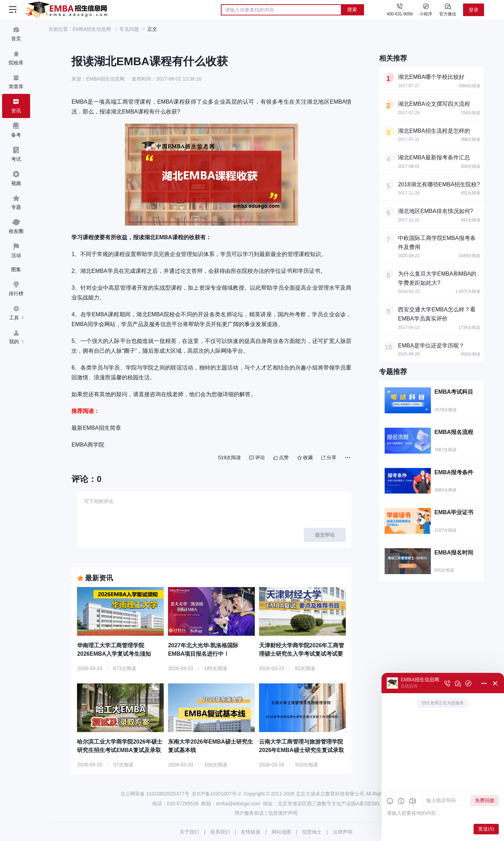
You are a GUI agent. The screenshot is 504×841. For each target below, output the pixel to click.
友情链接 (251, 832)
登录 (474, 10)
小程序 (426, 9)
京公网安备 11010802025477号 (155, 794)
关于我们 (189, 832)
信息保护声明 (283, 813)
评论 (257, 457)
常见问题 (129, 29)
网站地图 (281, 832)
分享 (329, 457)
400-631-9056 (400, 14)
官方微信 (448, 9)
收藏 (305, 457)
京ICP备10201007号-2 (216, 794)
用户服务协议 (249, 813)
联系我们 (220, 832)
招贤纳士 (312, 832)
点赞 (281, 457)
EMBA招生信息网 (92, 29)
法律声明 (343, 832)
